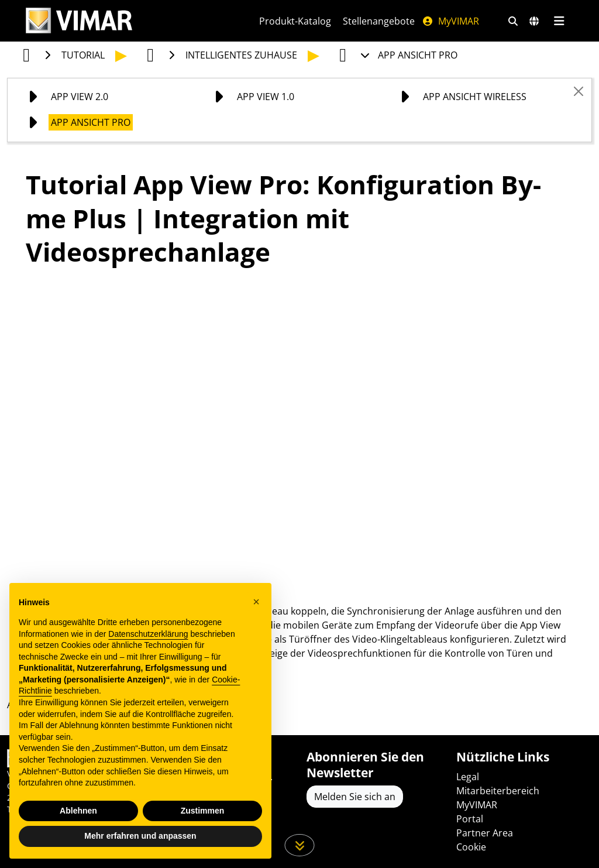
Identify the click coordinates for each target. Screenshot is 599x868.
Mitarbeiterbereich (498, 791)
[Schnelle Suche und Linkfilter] (513, 21)
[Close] (579, 91)
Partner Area (485, 833)
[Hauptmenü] (559, 21)
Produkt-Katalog (295, 21)
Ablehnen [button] (78, 811)
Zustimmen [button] (203, 811)
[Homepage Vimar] (79, 21)
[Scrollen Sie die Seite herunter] (300, 845)
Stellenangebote (379, 21)
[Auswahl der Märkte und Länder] (534, 21)
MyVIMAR (450, 21)
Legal (468, 777)
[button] (256, 602)
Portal (470, 819)
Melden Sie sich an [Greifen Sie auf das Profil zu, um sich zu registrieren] (355, 797)
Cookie (471, 847)
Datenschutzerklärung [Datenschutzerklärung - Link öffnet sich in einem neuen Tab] (148, 634)
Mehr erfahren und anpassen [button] (140, 836)
